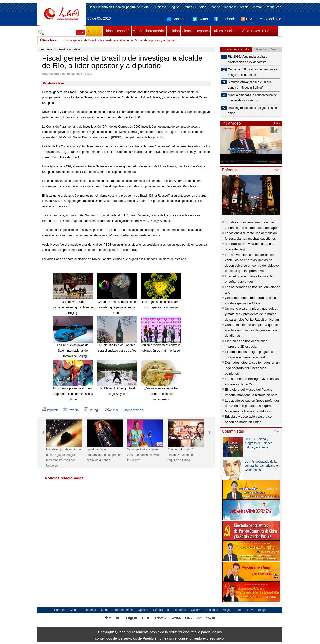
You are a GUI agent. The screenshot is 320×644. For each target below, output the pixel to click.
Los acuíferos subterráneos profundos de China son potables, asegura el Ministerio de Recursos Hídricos (252, 406)
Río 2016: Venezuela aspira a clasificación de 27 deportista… (249, 59)
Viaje (245, 31)
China (108, 31)
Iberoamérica (155, 31)
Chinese (161, 7)
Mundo (138, 31)
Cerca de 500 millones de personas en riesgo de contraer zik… (254, 72)
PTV (265, 31)
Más (277, 123)
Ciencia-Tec (161, 610)
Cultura (217, 31)
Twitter (200, 19)
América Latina (70, 49)
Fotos (256, 31)
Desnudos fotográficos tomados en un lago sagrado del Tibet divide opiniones (252, 368)
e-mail (112, 410)
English (175, 7)
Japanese (230, 7)
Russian (201, 7)
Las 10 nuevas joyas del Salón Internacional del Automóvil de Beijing (73, 350)
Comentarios (133, 410)
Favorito (71, 410)
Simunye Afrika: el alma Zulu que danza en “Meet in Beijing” (144, 455)
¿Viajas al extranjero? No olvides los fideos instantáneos (161, 394)
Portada (94, 31)
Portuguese (274, 7)
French (187, 7)
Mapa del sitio (270, 19)
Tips (274, 31)
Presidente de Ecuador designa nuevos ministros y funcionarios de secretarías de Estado (124, 40)
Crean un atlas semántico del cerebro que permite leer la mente (117, 307)
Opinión (174, 31)
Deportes (203, 31)
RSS (247, 19)
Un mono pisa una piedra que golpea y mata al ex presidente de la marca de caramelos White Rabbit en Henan (252, 314)
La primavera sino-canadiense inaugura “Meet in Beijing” (73, 307)
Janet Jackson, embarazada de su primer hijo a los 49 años (104, 455)
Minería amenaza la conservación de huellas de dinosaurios (252, 98)
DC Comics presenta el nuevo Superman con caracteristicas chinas (73, 394)
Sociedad (232, 31)
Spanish (215, 7)
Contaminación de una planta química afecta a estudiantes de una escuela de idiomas (252, 330)
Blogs (262, 610)
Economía (123, 31)
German (257, 7)
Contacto (177, 19)
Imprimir (50, 410)
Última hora (48, 40)
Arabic (244, 7)
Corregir (92, 410)
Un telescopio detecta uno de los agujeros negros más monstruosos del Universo (64, 457)
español (47, 49)
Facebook (225, 19)
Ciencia (188, 31)
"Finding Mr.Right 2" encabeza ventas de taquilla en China (181, 455)
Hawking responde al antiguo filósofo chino (252, 111)
